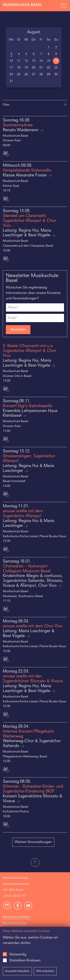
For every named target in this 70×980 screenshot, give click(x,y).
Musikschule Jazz (15, 923)
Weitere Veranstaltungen (33, 842)
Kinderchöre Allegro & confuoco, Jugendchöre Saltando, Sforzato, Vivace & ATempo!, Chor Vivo (33, 581)
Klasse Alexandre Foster (25, 175)
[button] (35, 863)
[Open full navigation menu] (64, 6)
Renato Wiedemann (21, 130)
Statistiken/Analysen (25, 960)
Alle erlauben (45, 971)
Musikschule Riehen (16, 917)
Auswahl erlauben (17, 971)
